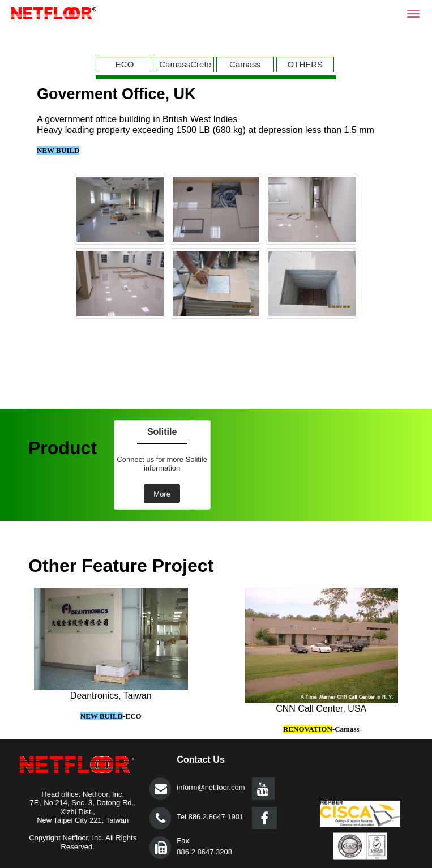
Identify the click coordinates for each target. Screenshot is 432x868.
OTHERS (305, 64)
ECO (125, 64)
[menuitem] (126, 65)
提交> (161, 789)
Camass (245, 64)
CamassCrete (185, 64)
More (162, 494)
